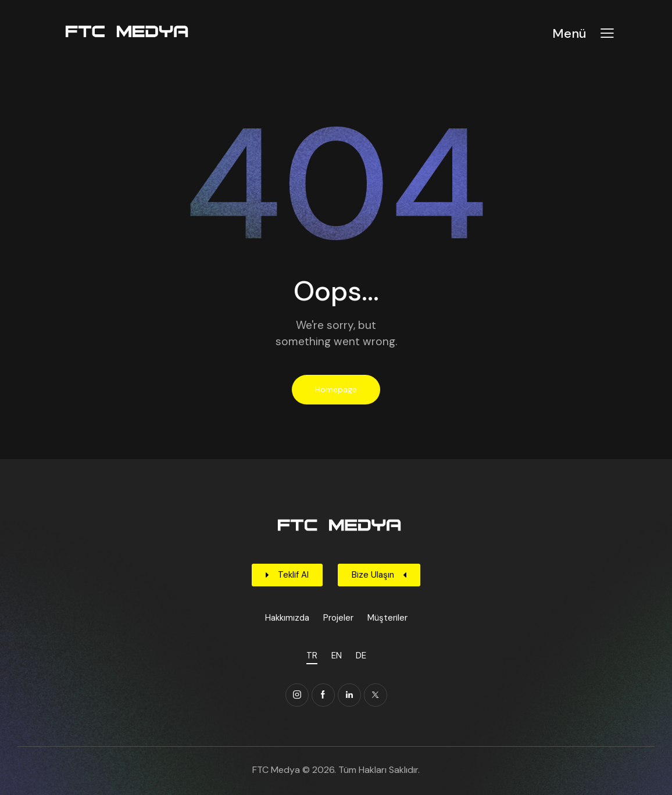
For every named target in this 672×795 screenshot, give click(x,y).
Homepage (336, 389)
